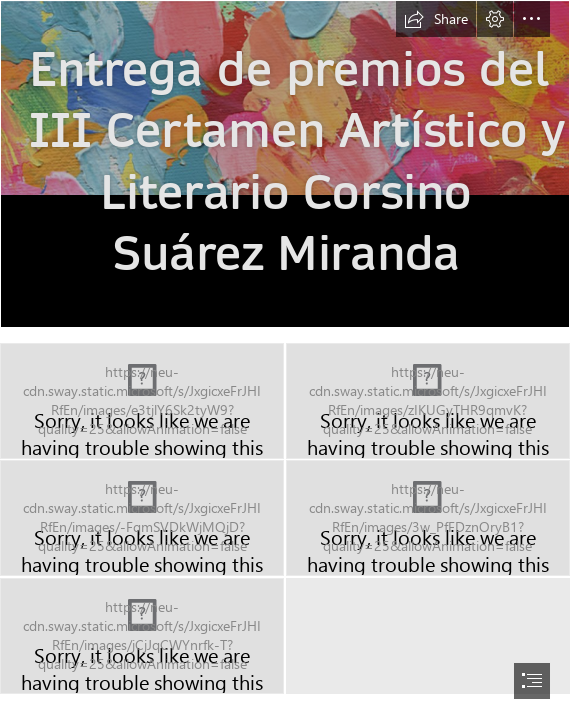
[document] (285, 360)
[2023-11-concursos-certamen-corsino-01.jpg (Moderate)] (142, 401)
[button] (436, 19)
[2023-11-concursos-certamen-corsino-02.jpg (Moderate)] (428, 401)
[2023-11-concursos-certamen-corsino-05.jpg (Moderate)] (142, 636)
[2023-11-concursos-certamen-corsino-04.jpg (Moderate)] (428, 518)
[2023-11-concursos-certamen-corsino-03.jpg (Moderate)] (142, 518)
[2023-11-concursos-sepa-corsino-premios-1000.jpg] (285, 164)
